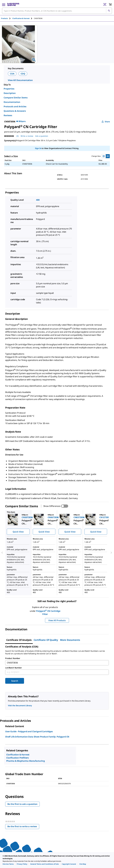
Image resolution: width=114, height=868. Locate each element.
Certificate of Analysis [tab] (19, 640)
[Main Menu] (4, 4)
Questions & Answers (15, 111)
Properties (9, 89)
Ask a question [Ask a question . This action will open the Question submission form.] (42, 136)
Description (10, 93)
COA (12, 74)
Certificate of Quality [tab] (46, 640)
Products (4, 18)
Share (106, 122)
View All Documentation (20, 80)
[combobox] (57, 11)
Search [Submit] (15, 681)
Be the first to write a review (23, 827)
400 (38, 200)
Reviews (8, 115)
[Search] (109, 11)
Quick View (18, 532)
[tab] (7, 18)
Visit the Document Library (20, 705)
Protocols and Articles (15, 106)
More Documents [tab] (70, 640)
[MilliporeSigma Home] (13, 4)
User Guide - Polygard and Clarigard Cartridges (29, 731)
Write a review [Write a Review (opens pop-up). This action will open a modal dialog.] (27, 136)
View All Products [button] (57, 620)
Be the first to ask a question (22, 804)
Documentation (12, 102)
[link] (8, 864)
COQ (23, 74)
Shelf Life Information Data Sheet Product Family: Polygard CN (37, 737)
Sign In (38, 148)
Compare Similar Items (16, 98)
